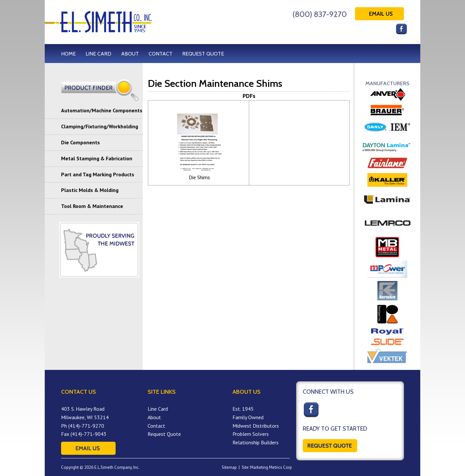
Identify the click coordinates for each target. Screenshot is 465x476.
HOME (68, 54)
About (154, 417)
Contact (156, 426)
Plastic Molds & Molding (90, 190)
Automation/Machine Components (102, 110)
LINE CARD (98, 54)
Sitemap (229, 467)
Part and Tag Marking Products (98, 174)
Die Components (80, 142)
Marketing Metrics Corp (271, 467)
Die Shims (199, 177)
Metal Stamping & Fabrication (97, 158)
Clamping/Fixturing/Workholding (100, 126)
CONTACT (160, 54)
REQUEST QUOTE (203, 54)
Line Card (158, 409)
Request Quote (164, 434)
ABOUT (130, 54)
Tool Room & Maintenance (92, 206)
